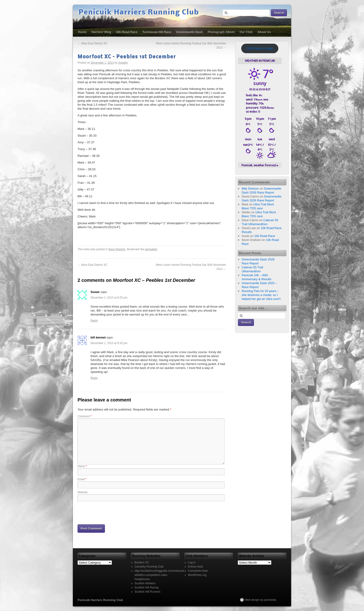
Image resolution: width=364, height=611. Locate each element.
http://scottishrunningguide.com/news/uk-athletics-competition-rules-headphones (160, 575)
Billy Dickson (250, 189)
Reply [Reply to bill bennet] (94, 378)
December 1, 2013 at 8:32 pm (109, 343)
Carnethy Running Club (149, 567)
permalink (151, 249)
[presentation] (113, 512)
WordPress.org (197, 575)
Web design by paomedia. (261, 600)
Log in (192, 562)
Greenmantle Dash (190, 32)
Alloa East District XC (93, 43)
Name (82, 466)
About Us (264, 32)
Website (83, 492)
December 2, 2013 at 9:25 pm (109, 298)
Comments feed (198, 571)
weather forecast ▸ (260, 165)
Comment (84, 416)
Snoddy (123, 63)
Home (82, 32)
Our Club (246, 32)
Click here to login (260, 48)
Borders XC (142, 562)
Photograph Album (221, 32)
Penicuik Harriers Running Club (139, 13)
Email (82, 479)
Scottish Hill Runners (148, 592)
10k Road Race (127, 32)
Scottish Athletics (145, 583)
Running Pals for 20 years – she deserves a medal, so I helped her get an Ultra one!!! (261, 295)
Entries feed (195, 567)
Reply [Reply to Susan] (94, 321)
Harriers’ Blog (101, 32)
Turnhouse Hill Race (157, 32)
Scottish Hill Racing (147, 588)
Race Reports (117, 249)
